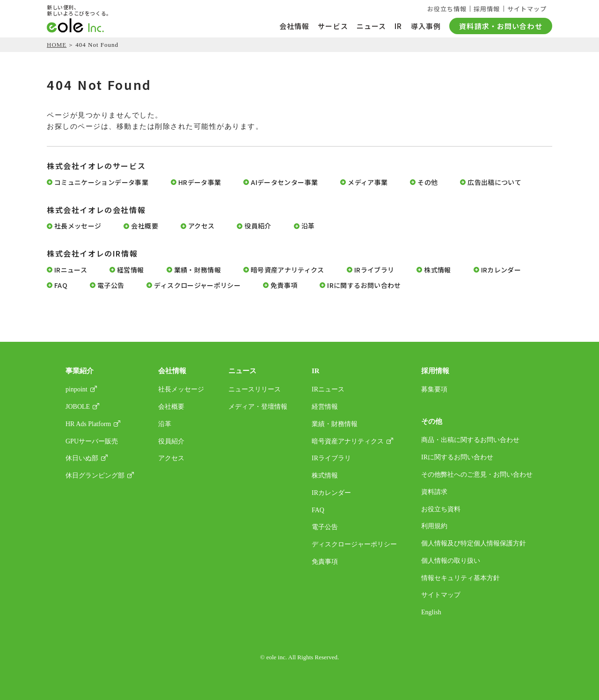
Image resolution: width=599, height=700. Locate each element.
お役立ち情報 (446, 9)
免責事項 (284, 285)
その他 (427, 182)
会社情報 (295, 26)
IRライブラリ (374, 270)
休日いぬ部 (82, 458)
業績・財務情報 (197, 270)
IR (398, 26)
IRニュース (71, 270)
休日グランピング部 (95, 475)
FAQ (61, 285)
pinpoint (77, 389)
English (431, 612)
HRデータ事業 (200, 182)
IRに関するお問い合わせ (364, 285)
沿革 (308, 226)
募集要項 (434, 389)
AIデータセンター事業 (284, 182)
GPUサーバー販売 (92, 441)
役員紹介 (258, 226)
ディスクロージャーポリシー (197, 285)
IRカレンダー (501, 270)
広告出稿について (494, 182)
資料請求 (434, 492)
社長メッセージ (78, 226)
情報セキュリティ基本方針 (460, 578)
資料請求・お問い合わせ (500, 26)
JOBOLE (78, 407)
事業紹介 (80, 371)
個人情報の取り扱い (451, 561)
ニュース (372, 26)
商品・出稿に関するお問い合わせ (470, 440)
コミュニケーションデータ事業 (101, 182)
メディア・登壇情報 (258, 407)
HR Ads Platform (88, 424)
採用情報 (486, 9)
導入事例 (426, 26)
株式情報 (437, 270)
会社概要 (144, 226)
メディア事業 (368, 182)
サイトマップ (527, 9)
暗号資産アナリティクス (288, 270)
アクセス (201, 226)
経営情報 (130, 270)
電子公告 (111, 285)
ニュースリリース (255, 389)
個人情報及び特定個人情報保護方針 (474, 543)
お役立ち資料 (441, 509)
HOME (57, 45)
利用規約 (434, 526)
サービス (333, 26)
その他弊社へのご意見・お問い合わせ (477, 475)
